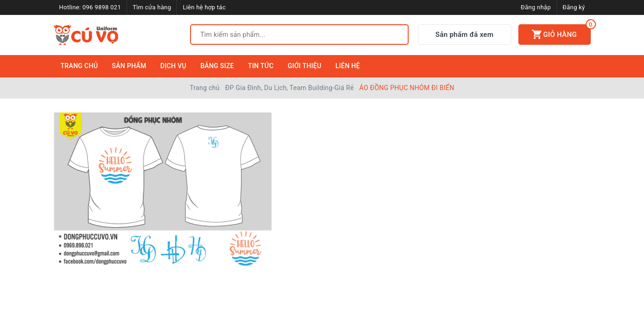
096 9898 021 (102, 7)
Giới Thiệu (304, 66)
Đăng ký (574, 7)
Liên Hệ (347, 66)
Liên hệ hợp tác (204, 7)
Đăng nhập (536, 7)
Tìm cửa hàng (152, 7)
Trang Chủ (79, 66)
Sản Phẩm (129, 66)
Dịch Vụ (173, 66)
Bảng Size (217, 66)
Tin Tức (261, 66)
